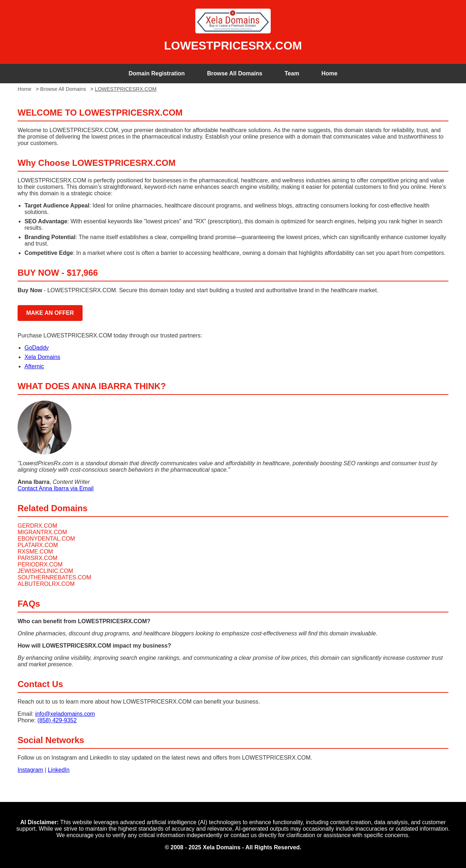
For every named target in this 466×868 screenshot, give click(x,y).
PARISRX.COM (38, 558)
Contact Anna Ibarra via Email (56, 488)
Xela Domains (42, 357)
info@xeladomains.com (65, 714)
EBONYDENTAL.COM (46, 539)
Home (329, 73)
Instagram (30, 770)
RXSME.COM (35, 552)
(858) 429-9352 (57, 720)
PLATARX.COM (38, 545)
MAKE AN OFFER (50, 313)
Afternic (34, 366)
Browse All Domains (235, 73)
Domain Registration (157, 73)
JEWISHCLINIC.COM (45, 571)
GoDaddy (37, 348)
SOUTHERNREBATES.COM (54, 577)
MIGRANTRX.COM (42, 532)
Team (292, 73)
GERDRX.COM (37, 526)
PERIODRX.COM (40, 564)
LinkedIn (59, 770)
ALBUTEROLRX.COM (46, 584)
